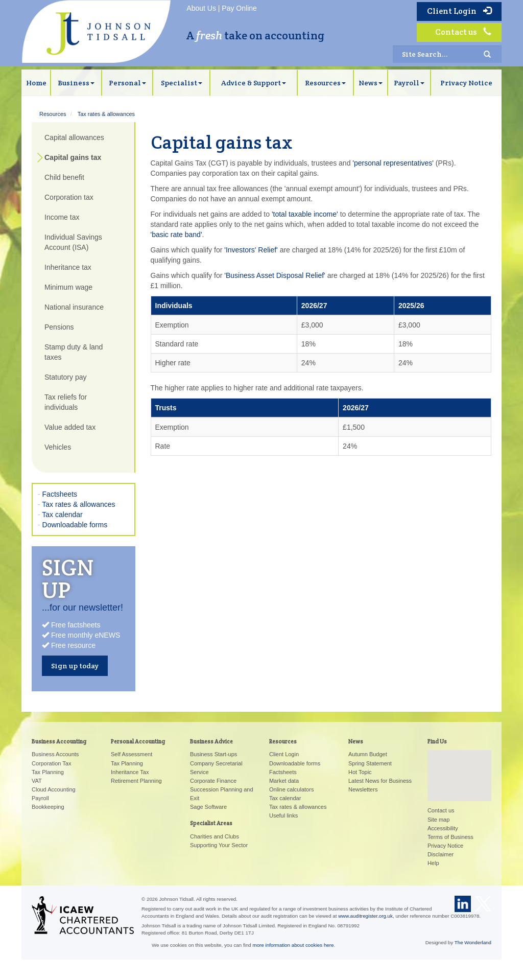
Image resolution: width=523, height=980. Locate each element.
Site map (438, 820)
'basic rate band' (176, 235)
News (371, 83)
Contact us (463, 32)
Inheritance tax (68, 267)
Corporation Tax (51, 763)
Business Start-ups (213, 754)
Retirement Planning (136, 781)
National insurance (74, 307)
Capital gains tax (73, 157)
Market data (284, 781)
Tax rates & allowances (106, 114)
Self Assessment (132, 754)
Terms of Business (450, 837)
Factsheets (60, 494)
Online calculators (291, 789)
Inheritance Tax (130, 772)
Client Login (459, 11)
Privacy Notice (466, 83)
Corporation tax (69, 197)
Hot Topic (360, 772)
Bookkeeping (48, 807)
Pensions (59, 327)
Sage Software (208, 807)
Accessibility (443, 828)
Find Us (437, 741)
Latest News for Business (380, 781)
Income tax (62, 217)
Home (36, 83)
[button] (459, 766)
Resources (325, 83)
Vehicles (58, 447)
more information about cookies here (293, 945)
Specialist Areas (211, 823)
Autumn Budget (368, 754)
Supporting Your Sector (219, 845)
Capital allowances (74, 137)
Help (433, 863)
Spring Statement (370, 763)
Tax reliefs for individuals (66, 402)
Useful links (283, 815)
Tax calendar (62, 515)
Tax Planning (48, 772)
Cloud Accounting (54, 789)
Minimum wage (68, 287)
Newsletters (363, 789)
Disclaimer (441, 854)
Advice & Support (254, 83)
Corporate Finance (213, 781)
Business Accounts (55, 754)
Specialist (182, 83)
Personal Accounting (138, 741)
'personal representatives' (393, 163)
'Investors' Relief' (251, 250)
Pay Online (239, 8)
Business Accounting (59, 741)
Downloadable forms (75, 525)
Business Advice (211, 741)
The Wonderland (473, 942)
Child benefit (64, 177)
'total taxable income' (305, 214)
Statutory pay (66, 377)
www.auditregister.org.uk (365, 916)
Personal (127, 83)
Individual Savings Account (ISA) (73, 242)
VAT (37, 781)
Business (76, 83)
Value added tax (70, 427)
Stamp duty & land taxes (74, 352)
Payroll (409, 83)
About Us (201, 8)
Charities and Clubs (215, 836)
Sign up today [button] (75, 666)
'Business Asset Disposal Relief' (275, 275)
